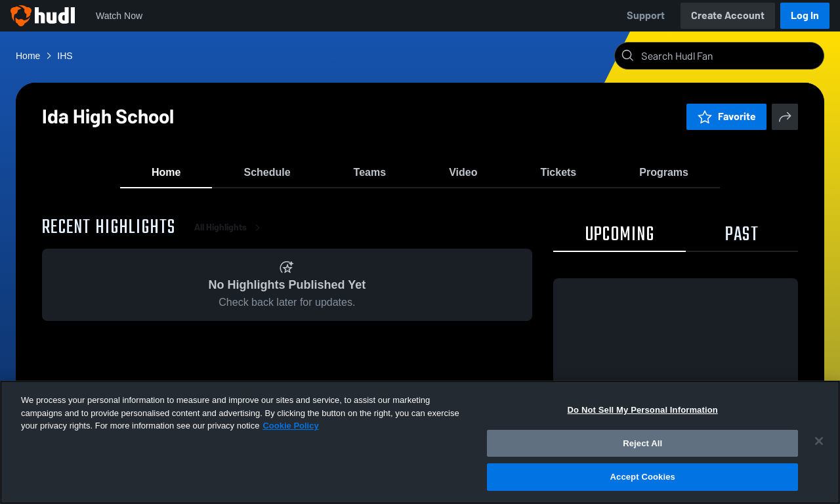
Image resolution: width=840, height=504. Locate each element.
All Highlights (230, 236)
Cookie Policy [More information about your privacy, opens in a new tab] (290, 426)
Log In (805, 15)
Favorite (726, 116)
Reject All (642, 443)
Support (646, 15)
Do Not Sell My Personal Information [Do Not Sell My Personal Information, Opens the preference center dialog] (643, 410)
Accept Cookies (643, 477)
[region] (420, 442)
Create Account (728, 15)
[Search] (730, 56)
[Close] (819, 441)
